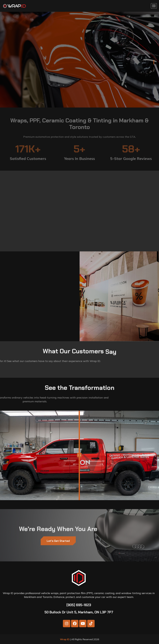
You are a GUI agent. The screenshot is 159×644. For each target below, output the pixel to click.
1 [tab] (154, 62)
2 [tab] (154, 70)
